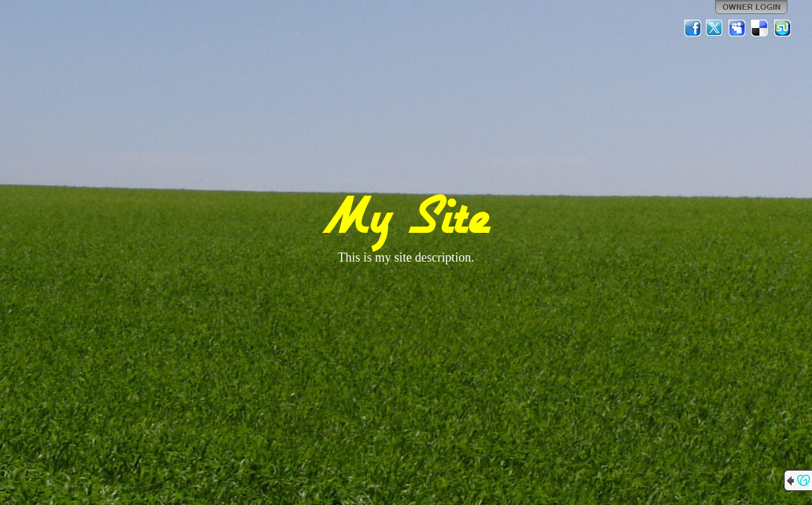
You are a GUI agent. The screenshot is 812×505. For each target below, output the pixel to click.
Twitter (715, 28)
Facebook (693, 28)
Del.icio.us (760, 28)
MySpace (738, 28)
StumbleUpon (783, 28)
